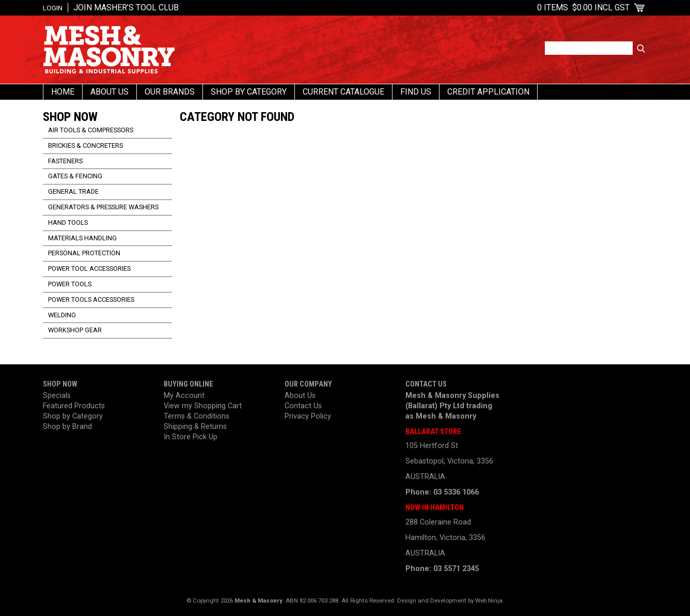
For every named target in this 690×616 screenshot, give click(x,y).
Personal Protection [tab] (84, 253)
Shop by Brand (67, 427)
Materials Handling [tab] (82, 238)
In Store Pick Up (191, 437)
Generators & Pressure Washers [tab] (103, 207)
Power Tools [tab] (70, 284)
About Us (109, 92)
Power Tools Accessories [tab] (91, 299)
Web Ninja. (490, 600)
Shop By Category (249, 92)
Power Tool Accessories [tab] (89, 268)
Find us (416, 92)
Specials (57, 396)
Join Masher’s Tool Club (126, 7)
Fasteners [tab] (65, 161)
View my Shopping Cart (203, 406)
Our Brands (170, 92)
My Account (184, 396)
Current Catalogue (343, 92)
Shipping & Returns (195, 427)
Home (63, 92)
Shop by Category (73, 416)
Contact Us (303, 406)
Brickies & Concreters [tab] (85, 145)
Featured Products (74, 406)
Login (53, 8)
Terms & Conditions (197, 416)
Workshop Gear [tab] (75, 330)
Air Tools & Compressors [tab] (91, 130)
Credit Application (488, 92)
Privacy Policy (308, 416)
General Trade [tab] (73, 191)
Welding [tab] (62, 315)
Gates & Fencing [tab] (75, 176)
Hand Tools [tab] (68, 222)
